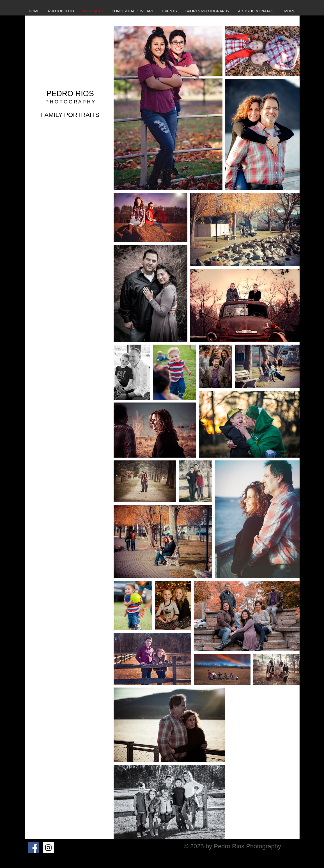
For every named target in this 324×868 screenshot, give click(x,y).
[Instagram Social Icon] (48, 848)
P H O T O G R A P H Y (70, 102)
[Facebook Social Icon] (34, 848)
